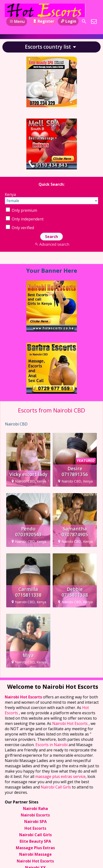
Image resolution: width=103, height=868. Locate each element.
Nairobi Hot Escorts (24, 697)
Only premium (21, 210)
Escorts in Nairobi (51, 745)
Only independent (25, 219)
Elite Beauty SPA (35, 841)
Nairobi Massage (35, 854)
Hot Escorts (35, 828)
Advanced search (51, 244)
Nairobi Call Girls (56, 787)
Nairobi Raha (35, 808)
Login (68, 21)
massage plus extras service (60, 776)
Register (43, 21)
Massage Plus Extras (35, 848)
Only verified (20, 228)
